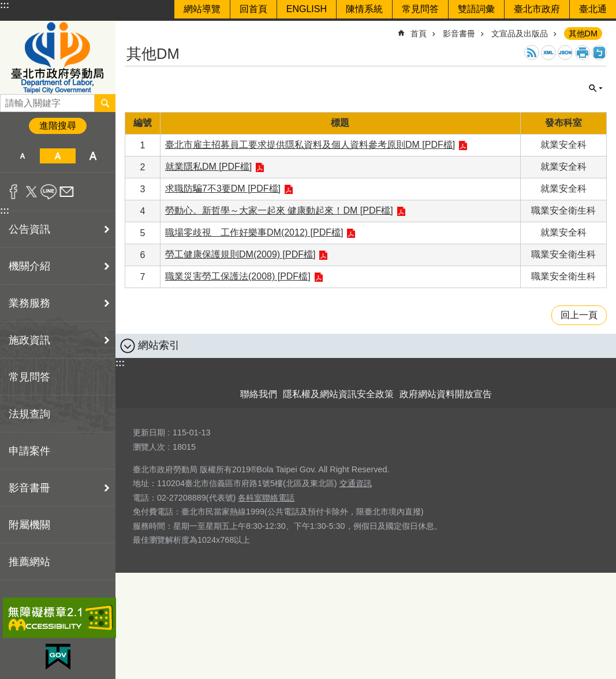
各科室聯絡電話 (266, 498)
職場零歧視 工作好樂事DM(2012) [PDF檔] (254, 232)
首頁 (419, 33)
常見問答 (420, 9)
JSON (565, 53)
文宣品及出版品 (520, 33)
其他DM (583, 33)
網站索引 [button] (159, 345)
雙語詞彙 (476, 9)
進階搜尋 (58, 126)
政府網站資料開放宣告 (446, 394)
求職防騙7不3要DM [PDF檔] (223, 189)
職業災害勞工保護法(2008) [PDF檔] (238, 276)
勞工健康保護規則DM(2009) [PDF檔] (240, 254)
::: (5, 5)
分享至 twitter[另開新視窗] (31, 192)
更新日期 (149, 432)
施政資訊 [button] (29, 340)
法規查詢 (29, 414)
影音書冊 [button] (29, 488)
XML (548, 53)
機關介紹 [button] (29, 266)
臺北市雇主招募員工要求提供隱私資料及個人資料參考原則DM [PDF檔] (310, 145)
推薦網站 (29, 562)
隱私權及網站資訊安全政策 (338, 394)
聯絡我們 (259, 394)
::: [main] (132, 29)
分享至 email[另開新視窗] (67, 192)
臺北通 (593, 9)
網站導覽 (202, 9)
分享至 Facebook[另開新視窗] (14, 192)
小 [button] (22, 156)
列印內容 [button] (583, 53)
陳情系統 (364, 9)
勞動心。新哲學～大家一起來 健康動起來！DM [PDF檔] (279, 210)
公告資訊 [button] (29, 229)
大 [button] (93, 156)
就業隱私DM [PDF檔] (208, 167)
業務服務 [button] (29, 303)
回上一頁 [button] (579, 315)
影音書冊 (459, 33)
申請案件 (29, 451)
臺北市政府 (537, 9)
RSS (532, 53)
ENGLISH (307, 9)
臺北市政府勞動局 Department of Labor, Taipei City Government (58, 57)
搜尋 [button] (105, 103)
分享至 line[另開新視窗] (49, 192)
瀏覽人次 (149, 447)
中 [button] (57, 156)
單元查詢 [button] (596, 88)
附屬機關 (29, 525)
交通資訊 (356, 483)
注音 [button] (599, 53)
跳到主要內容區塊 (6, 6)
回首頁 (253, 9)
